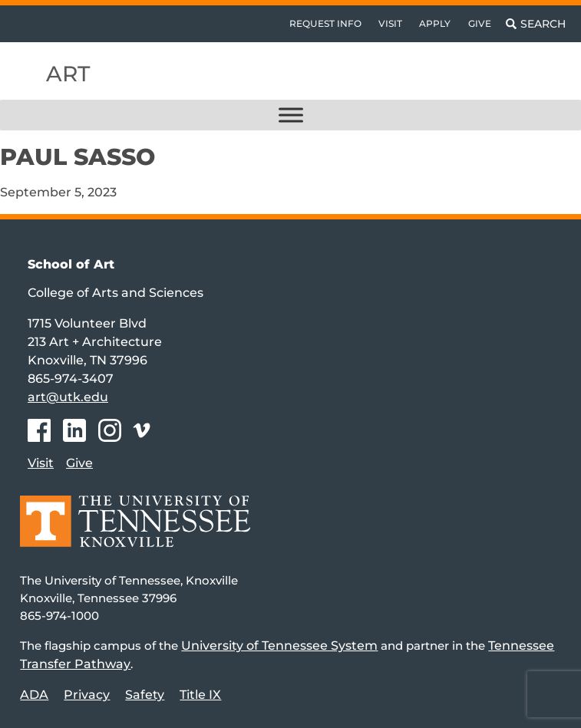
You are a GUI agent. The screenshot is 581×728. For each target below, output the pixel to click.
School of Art (71, 264)
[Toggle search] (536, 24)
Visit (390, 23)
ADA (34, 695)
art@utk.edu (68, 397)
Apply (435, 23)
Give (480, 23)
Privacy (87, 695)
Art (68, 74)
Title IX (200, 695)
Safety (145, 695)
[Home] (135, 532)
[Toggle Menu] (291, 115)
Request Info (325, 23)
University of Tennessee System (279, 646)
